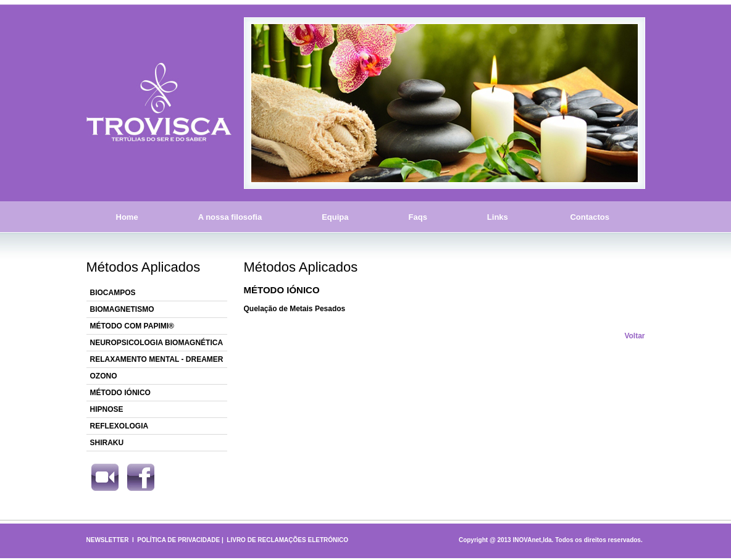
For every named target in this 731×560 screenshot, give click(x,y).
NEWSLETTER (108, 540)
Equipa (335, 217)
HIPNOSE (107, 409)
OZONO (104, 376)
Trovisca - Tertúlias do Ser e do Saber (159, 103)
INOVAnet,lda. (533, 540)
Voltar (634, 336)
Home (127, 217)
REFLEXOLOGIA (119, 426)
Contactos (590, 217)
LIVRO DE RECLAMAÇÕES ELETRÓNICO (287, 540)
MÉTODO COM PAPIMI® (132, 326)
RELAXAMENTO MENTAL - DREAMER (157, 359)
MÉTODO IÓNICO (120, 393)
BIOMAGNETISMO (122, 309)
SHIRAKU (107, 443)
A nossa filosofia (230, 217)
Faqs (418, 217)
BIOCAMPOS (113, 293)
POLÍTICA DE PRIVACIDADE (178, 540)
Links (498, 217)
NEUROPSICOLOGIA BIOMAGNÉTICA (157, 343)
